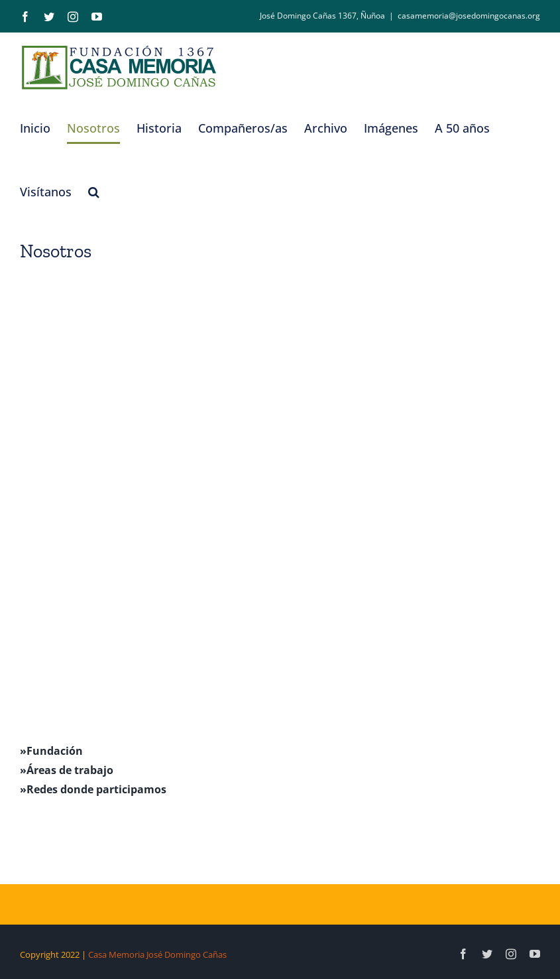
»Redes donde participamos (93, 789)
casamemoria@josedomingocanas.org (469, 16)
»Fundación (51, 751)
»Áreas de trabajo (67, 770)
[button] (94, 192)
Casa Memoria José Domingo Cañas (157, 954)
